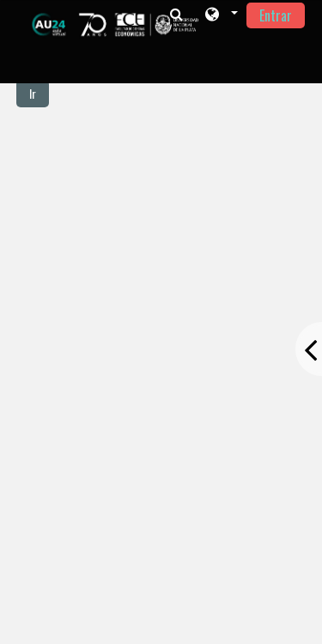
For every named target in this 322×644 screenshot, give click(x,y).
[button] (220, 14)
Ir (33, 93)
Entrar (276, 15)
